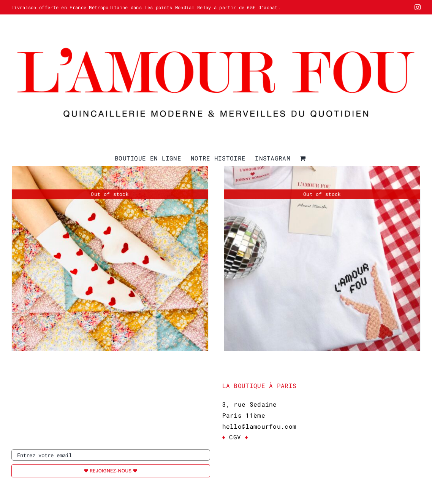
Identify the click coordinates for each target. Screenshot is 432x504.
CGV (235, 437)
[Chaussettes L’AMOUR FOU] (110, 252)
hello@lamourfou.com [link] (260, 426)
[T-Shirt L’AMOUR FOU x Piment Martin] (322, 252)
